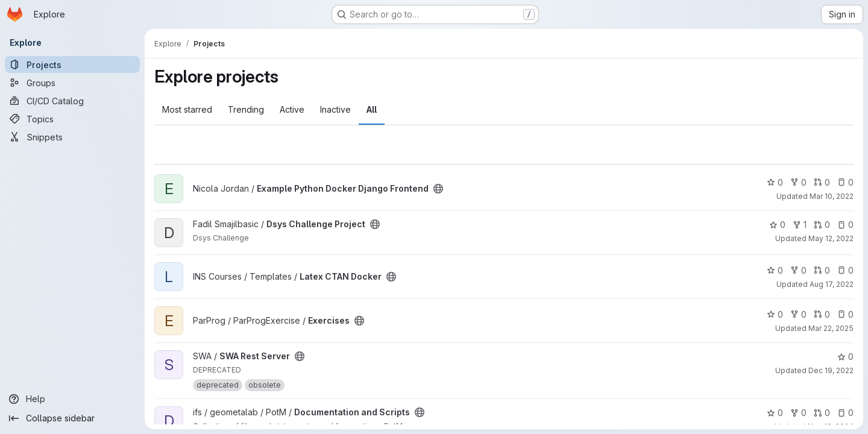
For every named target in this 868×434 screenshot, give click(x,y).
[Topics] (72, 119)
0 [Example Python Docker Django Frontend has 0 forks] (798, 182)
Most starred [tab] (187, 109)
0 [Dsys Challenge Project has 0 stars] (777, 225)
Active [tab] (292, 109)
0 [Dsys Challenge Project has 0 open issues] (845, 225)
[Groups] (72, 83)
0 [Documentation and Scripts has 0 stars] (775, 413)
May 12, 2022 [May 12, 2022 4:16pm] (831, 238)
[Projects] (72, 64)
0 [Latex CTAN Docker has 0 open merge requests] (822, 270)
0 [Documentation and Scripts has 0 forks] (798, 413)
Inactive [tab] (335, 109)
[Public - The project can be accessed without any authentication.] (438, 189)
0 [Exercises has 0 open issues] (845, 314)
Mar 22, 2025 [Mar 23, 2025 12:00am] (831, 328)
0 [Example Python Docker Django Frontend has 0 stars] (775, 182)
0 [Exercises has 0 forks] (798, 314)
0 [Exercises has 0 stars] (775, 314)
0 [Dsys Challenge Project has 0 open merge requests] (822, 225)
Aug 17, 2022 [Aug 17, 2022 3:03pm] (832, 284)
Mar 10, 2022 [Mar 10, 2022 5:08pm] (832, 196)
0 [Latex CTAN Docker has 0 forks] (798, 270)
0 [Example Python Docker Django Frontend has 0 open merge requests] (822, 182)
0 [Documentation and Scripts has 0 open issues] (845, 413)
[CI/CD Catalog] (72, 101)
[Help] (72, 399)
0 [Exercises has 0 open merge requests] (822, 314)
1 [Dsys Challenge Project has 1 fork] (800, 225)
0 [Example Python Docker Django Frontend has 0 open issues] (845, 182)
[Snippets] (72, 137)
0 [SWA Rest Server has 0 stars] (845, 357)
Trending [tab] (246, 109)
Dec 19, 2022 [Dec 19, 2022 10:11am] (831, 370)
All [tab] (372, 109)
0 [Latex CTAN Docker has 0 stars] (775, 270)
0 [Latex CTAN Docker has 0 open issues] (845, 270)
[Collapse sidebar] (72, 418)
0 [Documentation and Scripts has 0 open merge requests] (822, 413)
